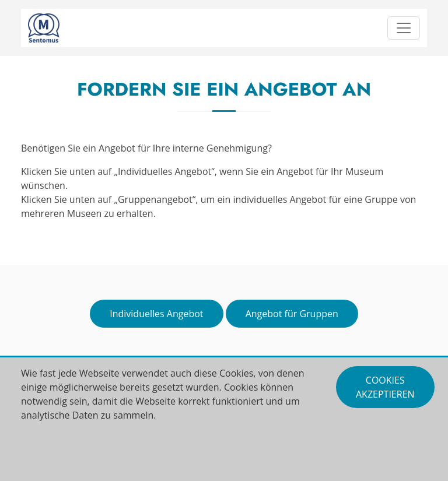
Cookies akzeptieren (385, 387)
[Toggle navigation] (404, 28)
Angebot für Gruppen (292, 314)
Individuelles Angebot (156, 314)
